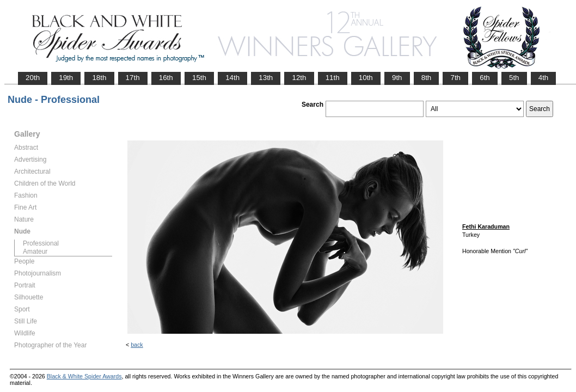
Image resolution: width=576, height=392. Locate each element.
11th (333, 78)
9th (397, 78)
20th (33, 78)
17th (133, 78)
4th (544, 78)
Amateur (35, 252)
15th (199, 78)
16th (166, 78)
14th (232, 78)
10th (366, 78)
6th (485, 78)
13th (266, 78)
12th (299, 78)
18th (99, 78)
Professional (41, 243)
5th (514, 78)
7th (455, 78)
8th (427, 78)
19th (66, 78)
